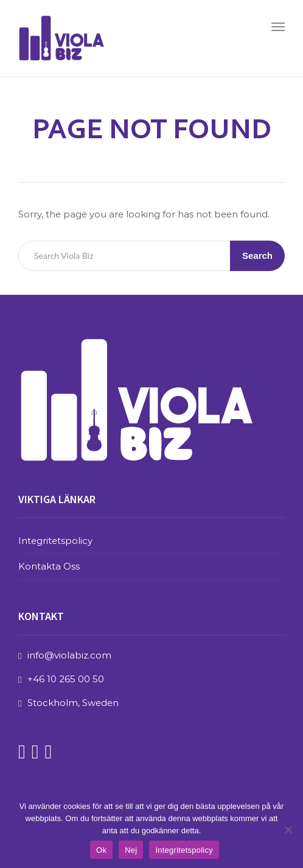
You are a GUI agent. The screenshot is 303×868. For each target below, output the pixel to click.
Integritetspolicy (55, 541)
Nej (131, 850)
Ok (101, 850)
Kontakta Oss (49, 566)
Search (257, 256)
